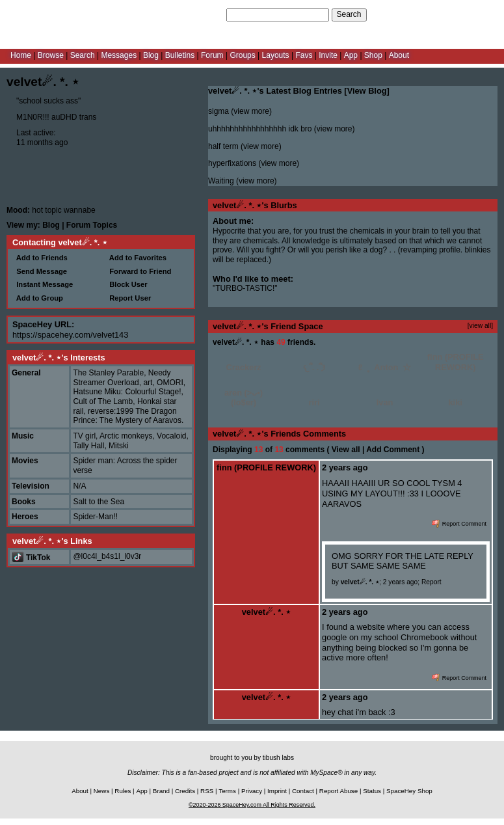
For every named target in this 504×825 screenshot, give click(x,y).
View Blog (367, 91)
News (102, 791)
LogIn (456, 14)
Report (431, 582)
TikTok (31, 558)
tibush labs (278, 758)
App (351, 55)
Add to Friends (40, 258)
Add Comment (393, 450)
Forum (212, 55)
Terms (227, 791)
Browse (51, 55)
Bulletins (180, 55)
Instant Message (43, 284)
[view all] (480, 326)
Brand (161, 791)
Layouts (276, 55)
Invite (328, 55)
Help (431, 14)
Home (21, 55)
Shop (373, 55)
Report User (128, 298)
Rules (123, 791)
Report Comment (459, 524)
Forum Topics (92, 225)
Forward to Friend (138, 271)
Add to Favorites (136, 258)
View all (346, 450)
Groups (242, 55)
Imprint (277, 791)
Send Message (40, 271)
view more (251, 111)
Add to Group (38, 298)
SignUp (485, 14)
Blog (151, 55)
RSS (207, 791)
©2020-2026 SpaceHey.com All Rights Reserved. (252, 805)
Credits (185, 791)
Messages (119, 55)
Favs (304, 55)
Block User (126, 284)
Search (349, 14)
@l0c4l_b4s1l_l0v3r (107, 556)
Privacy (252, 791)
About (399, 55)
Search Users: (200, 14)
